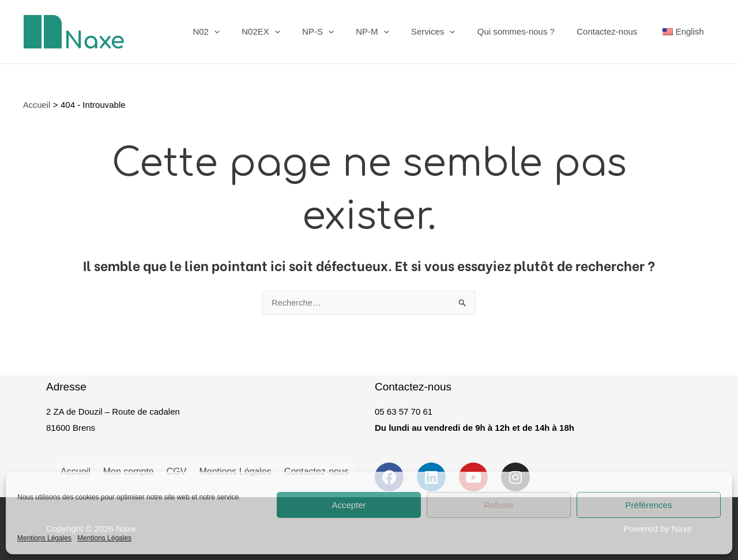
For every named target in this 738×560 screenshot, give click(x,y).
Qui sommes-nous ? (528, 31)
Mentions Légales (44, 538)
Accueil (76, 470)
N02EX (292, 31)
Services (450, 31)
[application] (250, 31)
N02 (242, 31)
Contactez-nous (614, 31)
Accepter (349, 505)
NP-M (394, 31)
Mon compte (129, 470)
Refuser (499, 505)
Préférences (649, 505)
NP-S (344, 31)
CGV (177, 470)
